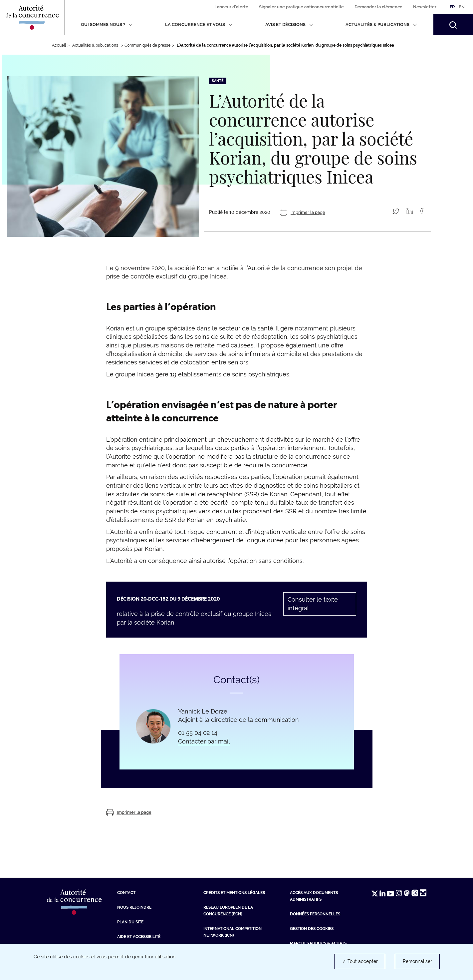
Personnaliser (417, 961)
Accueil (59, 45)
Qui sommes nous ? (107, 24)
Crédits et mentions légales (234, 893)
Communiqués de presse (147, 45)
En (462, 7)
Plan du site (130, 922)
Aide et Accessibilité (139, 937)
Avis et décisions (289, 24)
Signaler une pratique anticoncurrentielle (301, 7)
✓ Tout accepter (360, 961)
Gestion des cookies (312, 929)
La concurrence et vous (199, 24)
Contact (126, 893)
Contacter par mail (204, 741)
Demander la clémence (378, 7)
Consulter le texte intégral (313, 604)
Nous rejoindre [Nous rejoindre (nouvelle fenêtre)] (134, 907)
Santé (218, 81)
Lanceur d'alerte (231, 7)
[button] (453, 25)
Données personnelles (315, 914)
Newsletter (425, 7)
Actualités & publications (381, 24)
